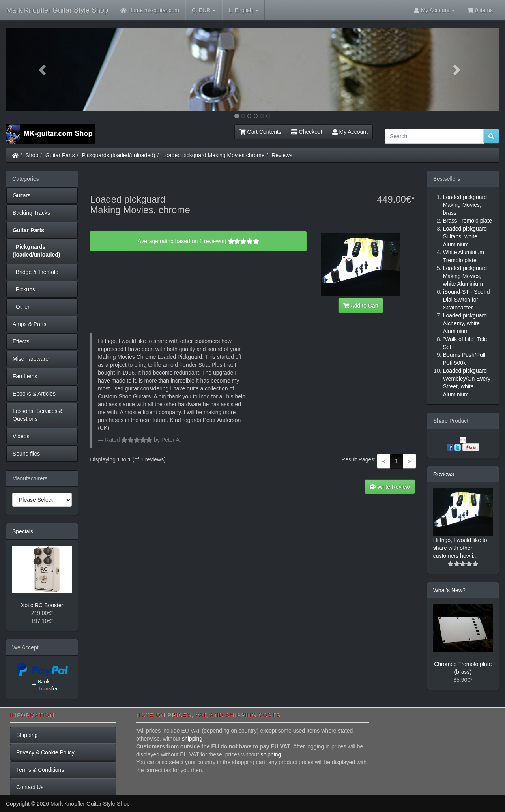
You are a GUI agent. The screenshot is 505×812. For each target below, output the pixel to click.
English (243, 10)
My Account (350, 132)
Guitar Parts (60, 155)
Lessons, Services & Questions (38, 415)
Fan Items (25, 376)
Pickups (24, 289)
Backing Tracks (31, 213)
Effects (21, 341)
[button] (43, 69)
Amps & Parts (30, 324)
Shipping (27, 735)
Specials (23, 531)
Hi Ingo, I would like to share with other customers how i (460, 548)
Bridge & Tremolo (36, 272)
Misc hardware (31, 359)
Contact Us (30, 787)
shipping (192, 739)
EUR (204, 10)
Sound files (26, 454)
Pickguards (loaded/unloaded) (119, 155)
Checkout (307, 132)
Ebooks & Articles (34, 394)
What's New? (449, 590)
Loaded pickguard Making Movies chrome (213, 155)
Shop (32, 155)
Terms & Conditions (40, 770)
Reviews (282, 155)
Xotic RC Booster (42, 605)
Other (21, 307)
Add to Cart (361, 306)
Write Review (390, 487)
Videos (21, 436)
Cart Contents (260, 132)
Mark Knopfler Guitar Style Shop (57, 10)
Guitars (22, 195)
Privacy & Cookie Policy (45, 752)
